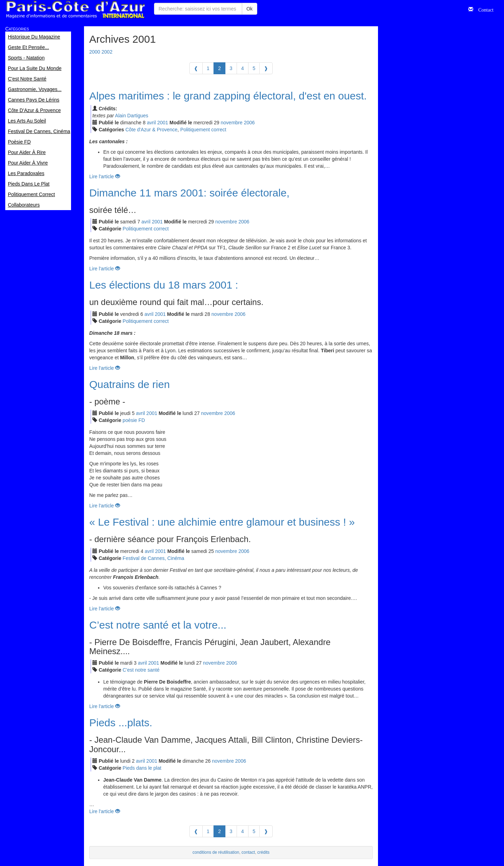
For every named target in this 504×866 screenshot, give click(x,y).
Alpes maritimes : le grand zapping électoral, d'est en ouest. (228, 96)
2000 (95, 52)
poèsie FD (134, 420)
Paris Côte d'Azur (75, 10)
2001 (163, 123)
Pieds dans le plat (142, 768)
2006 (249, 123)
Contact (483, 9)
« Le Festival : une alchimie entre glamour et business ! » (222, 522)
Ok (250, 9)
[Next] (266, 68)
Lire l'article (105, 176)
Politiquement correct (203, 130)
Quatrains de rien (129, 384)
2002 (107, 52)
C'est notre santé (141, 670)
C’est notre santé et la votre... (158, 625)
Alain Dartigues (132, 116)
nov (232, 123)
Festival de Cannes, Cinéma (153, 558)
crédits (263, 852)
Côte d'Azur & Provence (151, 130)
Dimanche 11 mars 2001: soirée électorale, (189, 193)
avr (152, 123)
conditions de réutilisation (216, 852)
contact (248, 852)
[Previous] (196, 68)
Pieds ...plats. (121, 723)
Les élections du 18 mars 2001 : (164, 285)
